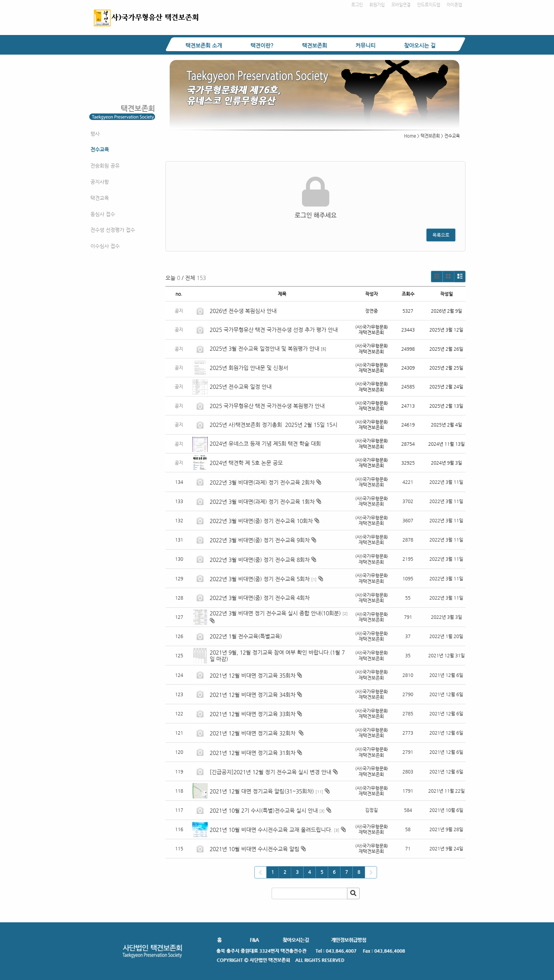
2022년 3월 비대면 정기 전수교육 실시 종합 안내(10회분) (275, 613)
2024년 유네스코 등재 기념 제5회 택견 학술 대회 (265, 443)
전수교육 (100, 149)
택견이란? (262, 45)
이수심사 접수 (105, 246)
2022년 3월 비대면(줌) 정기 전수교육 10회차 (261, 521)
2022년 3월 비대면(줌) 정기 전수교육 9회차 (260, 540)
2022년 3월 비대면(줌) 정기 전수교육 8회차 (260, 560)
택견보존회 (315, 45)
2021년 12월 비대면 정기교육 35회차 (253, 675)
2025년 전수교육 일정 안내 (241, 387)
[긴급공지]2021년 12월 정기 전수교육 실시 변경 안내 (270, 772)
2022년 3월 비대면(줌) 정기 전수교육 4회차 (260, 598)
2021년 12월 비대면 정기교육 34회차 (253, 695)
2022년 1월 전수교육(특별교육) (246, 636)
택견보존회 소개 (204, 45)
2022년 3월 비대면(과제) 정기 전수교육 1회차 (262, 502)
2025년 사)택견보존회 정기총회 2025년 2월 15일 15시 (274, 425)
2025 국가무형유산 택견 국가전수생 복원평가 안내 (267, 406)
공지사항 (100, 182)
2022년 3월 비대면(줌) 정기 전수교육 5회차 (260, 579)
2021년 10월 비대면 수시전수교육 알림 (254, 849)
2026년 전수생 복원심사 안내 (243, 311)
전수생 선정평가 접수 (113, 230)
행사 (95, 134)
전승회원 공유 (105, 166)
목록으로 (441, 235)
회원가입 (377, 5)
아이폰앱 (454, 5)
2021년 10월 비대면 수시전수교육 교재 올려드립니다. (271, 830)
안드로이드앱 (429, 5)
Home (410, 136)
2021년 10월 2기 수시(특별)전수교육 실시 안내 (264, 810)
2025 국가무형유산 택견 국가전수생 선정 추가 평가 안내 (274, 330)
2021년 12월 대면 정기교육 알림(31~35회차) (262, 791)
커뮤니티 (365, 45)
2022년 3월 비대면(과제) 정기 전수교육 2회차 (262, 482)
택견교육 (100, 198)
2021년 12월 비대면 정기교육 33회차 (253, 714)
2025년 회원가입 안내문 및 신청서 (249, 368)
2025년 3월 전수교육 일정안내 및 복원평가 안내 (264, 348)
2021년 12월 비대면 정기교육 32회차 (253, 733)
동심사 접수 (103, 214)
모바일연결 (401, 5)
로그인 (357, 5)
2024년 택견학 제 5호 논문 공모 (246, 463)
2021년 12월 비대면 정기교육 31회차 (253, 753)
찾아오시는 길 (420, 45)
